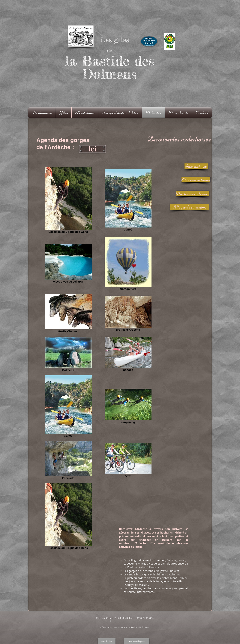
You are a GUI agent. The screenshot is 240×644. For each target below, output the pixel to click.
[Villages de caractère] (189, 207)
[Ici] (92, 149)
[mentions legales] (137, 641)
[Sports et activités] (196, 180)
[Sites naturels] (196, 166)
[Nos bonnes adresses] (193, 194)
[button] (107, 641)
